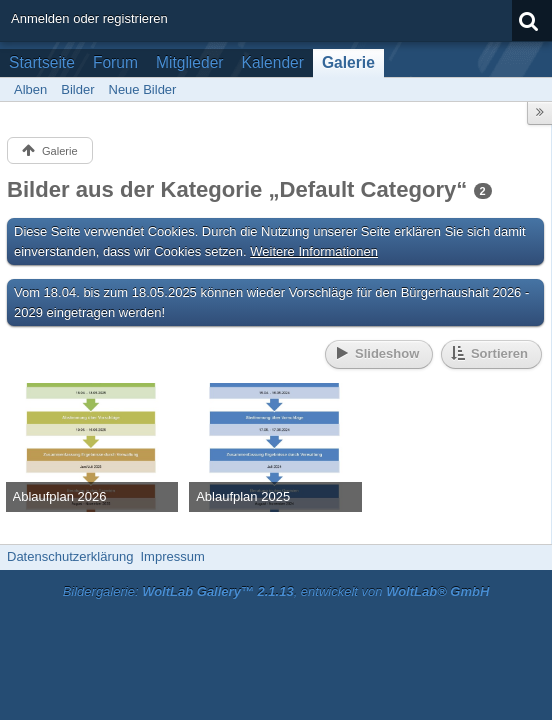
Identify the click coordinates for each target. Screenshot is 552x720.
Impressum (172, 556)
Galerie (348, 62)
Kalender (273, 62)
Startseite (42, 62)
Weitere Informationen (314, 251)
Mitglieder (190, 62)
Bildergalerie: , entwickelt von (276, 591)
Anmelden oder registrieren (89, 18)
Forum (115, 62)
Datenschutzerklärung (70, 556)
